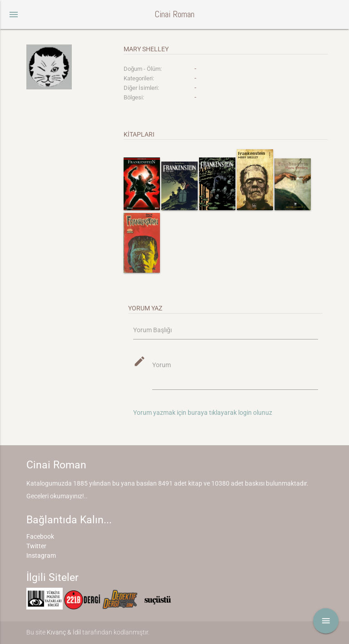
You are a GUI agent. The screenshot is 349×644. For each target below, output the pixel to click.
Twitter (36, 546)
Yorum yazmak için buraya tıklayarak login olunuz (203, 413)
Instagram (41, 556)
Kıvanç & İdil (64, 632)
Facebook (40, 536)
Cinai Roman (174, 14)
